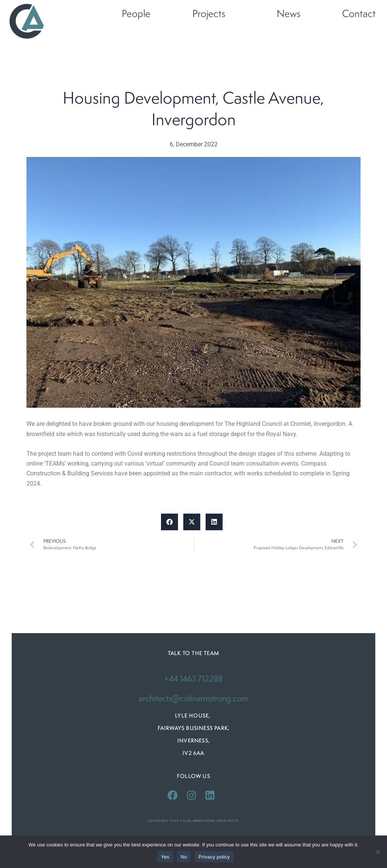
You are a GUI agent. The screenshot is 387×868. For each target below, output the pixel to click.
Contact (359, 14)
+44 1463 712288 (193, 680)
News (289, 14)
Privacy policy (214, 857)
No (184, 857)
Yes (165, 857)
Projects (209, 14)
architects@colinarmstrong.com (193, 699)
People (136, 14)
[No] (378, 852)
